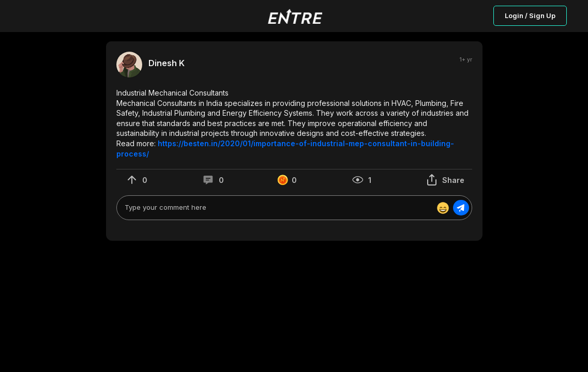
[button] (294, 123)
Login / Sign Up (530, 16)
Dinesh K (167, 63)
